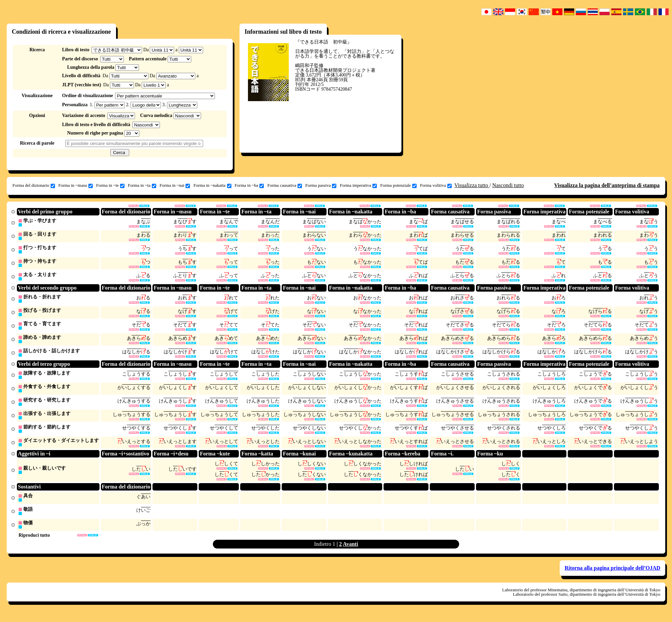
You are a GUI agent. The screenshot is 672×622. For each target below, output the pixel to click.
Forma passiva (321, 185)
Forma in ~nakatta (212, 185)
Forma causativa (285, 185)
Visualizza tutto (472, 185)
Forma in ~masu (76, 185)
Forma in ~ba (249, 185)
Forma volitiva (436, 185)
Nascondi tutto (508, 185)
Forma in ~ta (142, 185)
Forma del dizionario (34, 185)
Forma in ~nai (175, 185)
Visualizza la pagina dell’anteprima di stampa (607, 185)
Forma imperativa (358, 185)
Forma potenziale (398, 185)
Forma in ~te (110, 185)
